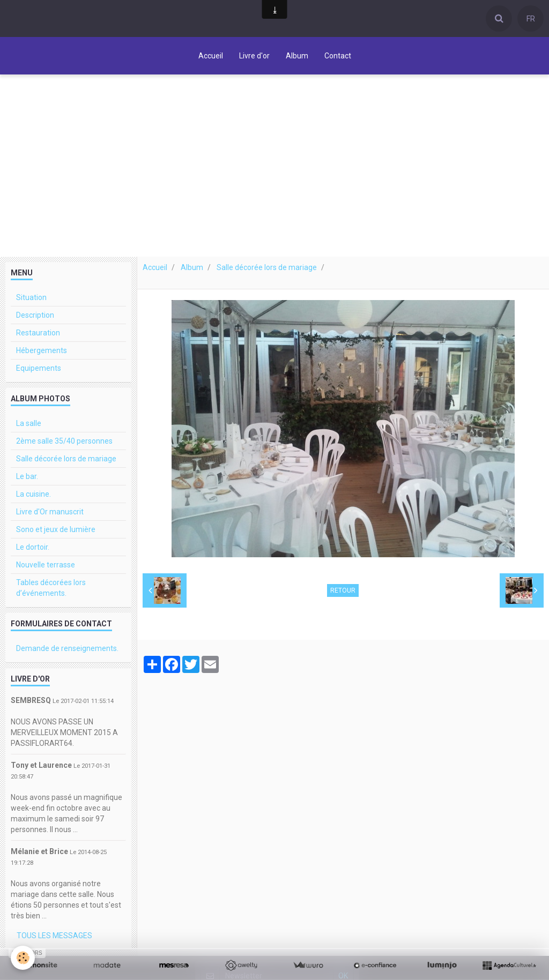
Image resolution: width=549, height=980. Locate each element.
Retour (343, 590)
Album (297, 56)
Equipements (39, 368)
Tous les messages (54, 936)
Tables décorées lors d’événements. (51, 588)
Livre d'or (254, 56)
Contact (338, 56)
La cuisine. (34, 494)
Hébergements (42, 350)
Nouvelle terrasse (46, 565)
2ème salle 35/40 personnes (64, 441)
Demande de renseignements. (67, 648)
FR (531, 19)
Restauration (38, 333)
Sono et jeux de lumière (56, 529)
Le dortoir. (33, 547)
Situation (31, 297)
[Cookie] (23, 958)
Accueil (211, 56)
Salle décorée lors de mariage (267, 267)
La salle (29, 423)
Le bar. (27, 476)
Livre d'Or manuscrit (50, 512)
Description (35, 315)
